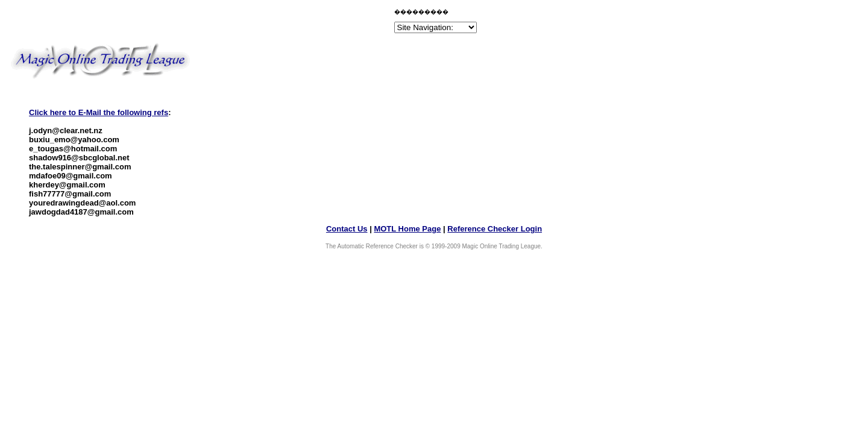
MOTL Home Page (407, 229)
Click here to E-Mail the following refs (99, 112)
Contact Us (347, 229)
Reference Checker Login (495, 229)
